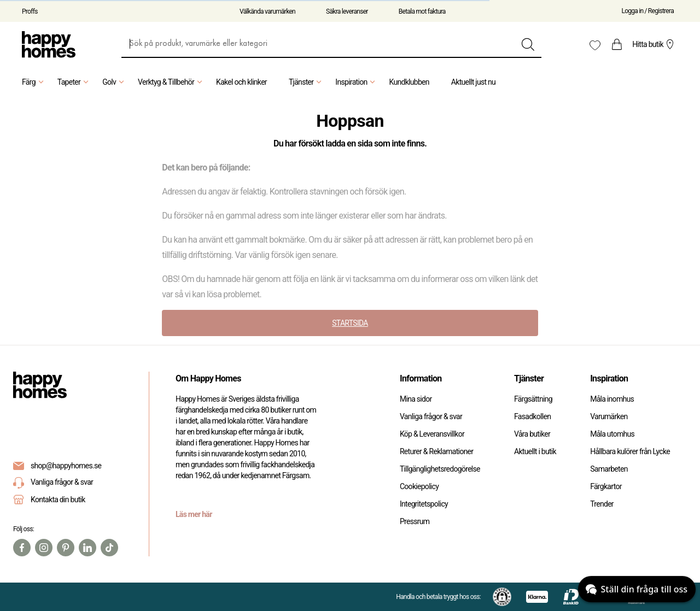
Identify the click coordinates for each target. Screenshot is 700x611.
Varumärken (609, 416)
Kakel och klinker (241, 82)
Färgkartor (606, 486)
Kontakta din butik (58, 500)
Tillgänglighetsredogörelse (440, 469)
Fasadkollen (532, 416)
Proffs (30, 11)
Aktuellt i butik (535, 451)
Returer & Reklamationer (436, 451)
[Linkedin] (87, 548)
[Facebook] (22, 548)
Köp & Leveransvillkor (432, 434)
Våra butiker (532, 434)
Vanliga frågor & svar (53, 483)
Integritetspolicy (424, 504)
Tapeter (74, 82)
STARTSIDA (350, 323)
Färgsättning (533, 399)
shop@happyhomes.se (66, 466)
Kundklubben (409, 82)
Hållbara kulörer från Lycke (630, 451)
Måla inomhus (612, 399)
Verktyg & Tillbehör (171, 82)
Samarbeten (609, 469)
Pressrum (415, 521)
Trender (602, 504)
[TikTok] (109, 548)
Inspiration (357, 82)
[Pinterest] (66, 548)
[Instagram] (44, 548)
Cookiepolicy (419, 486)
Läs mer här (194, 514)
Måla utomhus (612, 434)
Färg (34, 82)
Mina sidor (416, 399)
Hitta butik (654, 44)
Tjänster (307, 82)
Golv (115, 82)
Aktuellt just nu (473, 82)
